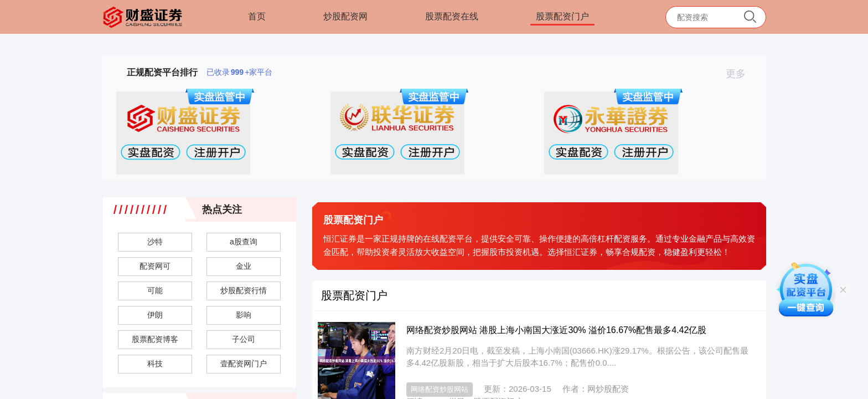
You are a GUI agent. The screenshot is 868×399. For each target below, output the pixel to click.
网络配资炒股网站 (440, 389)
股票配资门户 (562, 16)
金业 (244, 266)
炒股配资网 (345, 16)
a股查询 (244, 242)
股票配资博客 (155, 339)
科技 (155, 364)
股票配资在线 (452, 16)
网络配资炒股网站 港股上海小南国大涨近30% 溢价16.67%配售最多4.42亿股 (556, 330)
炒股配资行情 (244, 290)
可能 (155, 290)
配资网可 (155, 266)
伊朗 (155, 315)
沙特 (155, 242)
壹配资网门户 (244, 364)
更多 (740, 74)
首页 (257, 16)
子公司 (244, 339)
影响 (244, 315)
